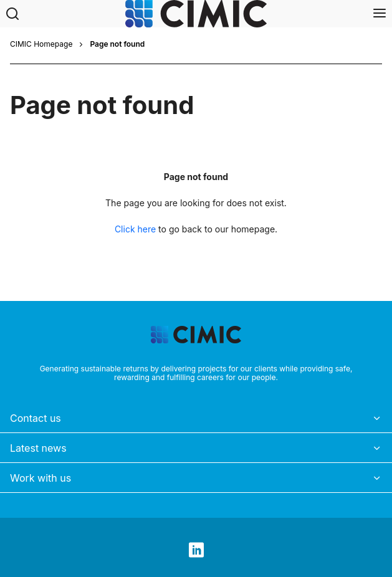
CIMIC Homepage (41, 44)
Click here (135, 229)
